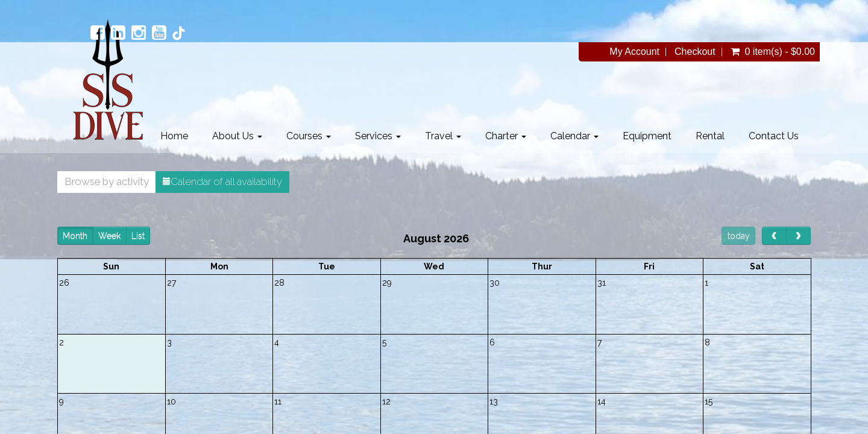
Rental (710, 136)
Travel (443, 136)
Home (174, 136)
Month (75, 236)
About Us (237, 136)
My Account (634, 52)
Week (109, 236)
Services (378, 136)
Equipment (647, 136)
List (138, 236)
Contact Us (774, 136)
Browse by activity (107, 181)
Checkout (695, 52)
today (739, 236)
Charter (506, 136)
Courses (309, 136)
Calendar (574, 136)
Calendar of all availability (222, 181)
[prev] (774, 235)
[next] (798, 235)
